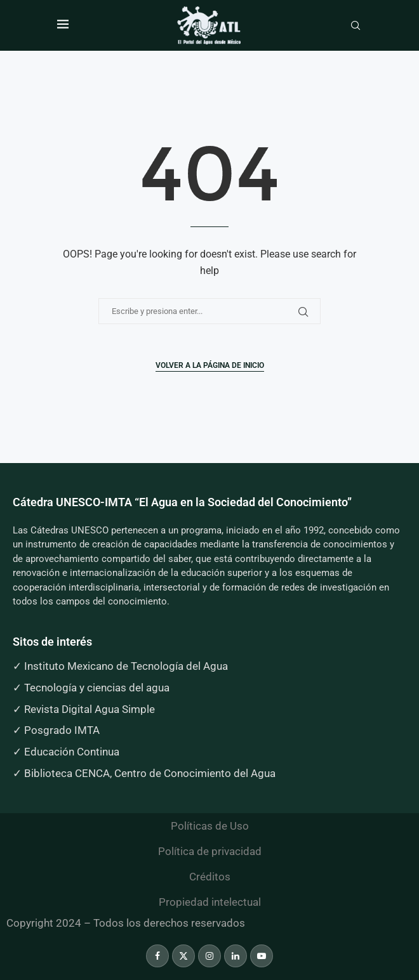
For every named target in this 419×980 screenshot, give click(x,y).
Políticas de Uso (210, 826)
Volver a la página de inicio (210, 365)
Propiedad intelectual (210, 902)
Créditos (210, 877)
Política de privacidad (210, 851)
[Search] (356, 26)
